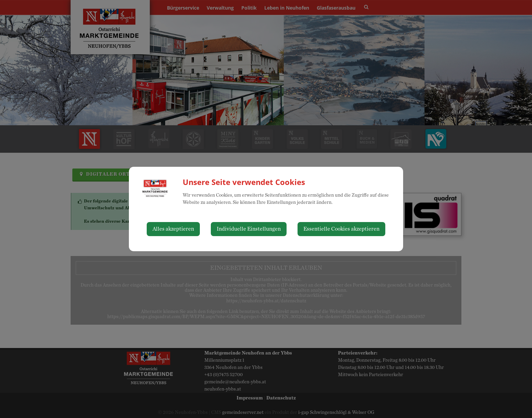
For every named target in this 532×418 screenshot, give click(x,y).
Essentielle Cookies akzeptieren (341, 229)
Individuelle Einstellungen (249, 229)
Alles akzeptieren (173, 229)
